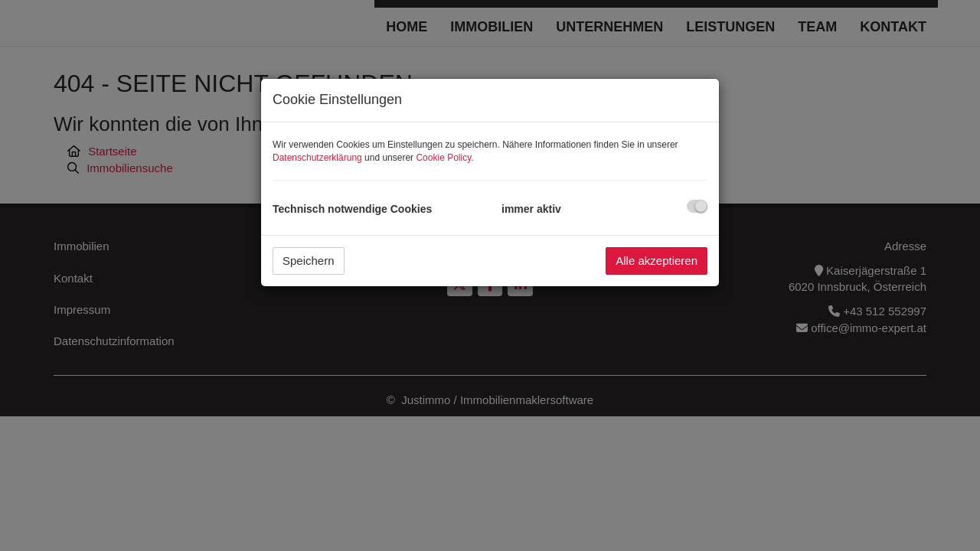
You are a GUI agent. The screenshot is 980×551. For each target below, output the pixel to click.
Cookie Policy (443, 158)
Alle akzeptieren (657, 261)
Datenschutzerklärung (317, 158)
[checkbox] (697, 206)
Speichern (309, 261)
